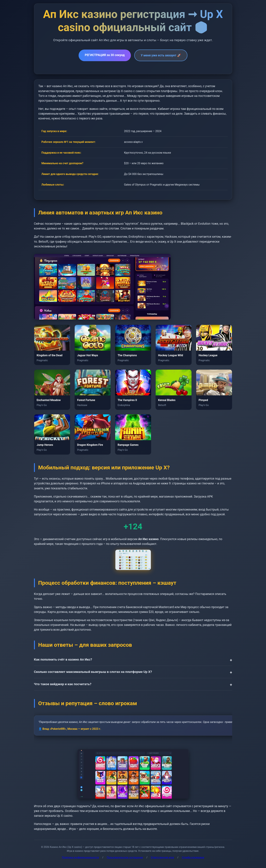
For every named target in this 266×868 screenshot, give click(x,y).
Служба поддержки (193, 857)
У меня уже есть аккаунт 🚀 (161, 55)
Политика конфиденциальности (80, 857)
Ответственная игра (162, 857)
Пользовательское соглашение (125, 857)
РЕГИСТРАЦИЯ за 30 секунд (105, 55)
